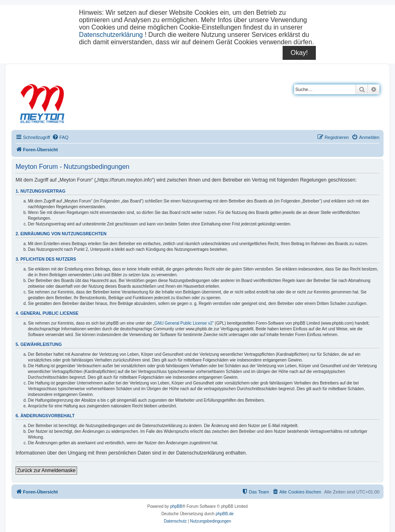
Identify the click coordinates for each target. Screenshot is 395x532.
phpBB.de (225, 514)
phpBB (176, 506)
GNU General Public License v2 (184, 323)
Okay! (299, 53)
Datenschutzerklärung (111, 35)
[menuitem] (60, 137)
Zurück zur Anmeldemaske (46, 471)
